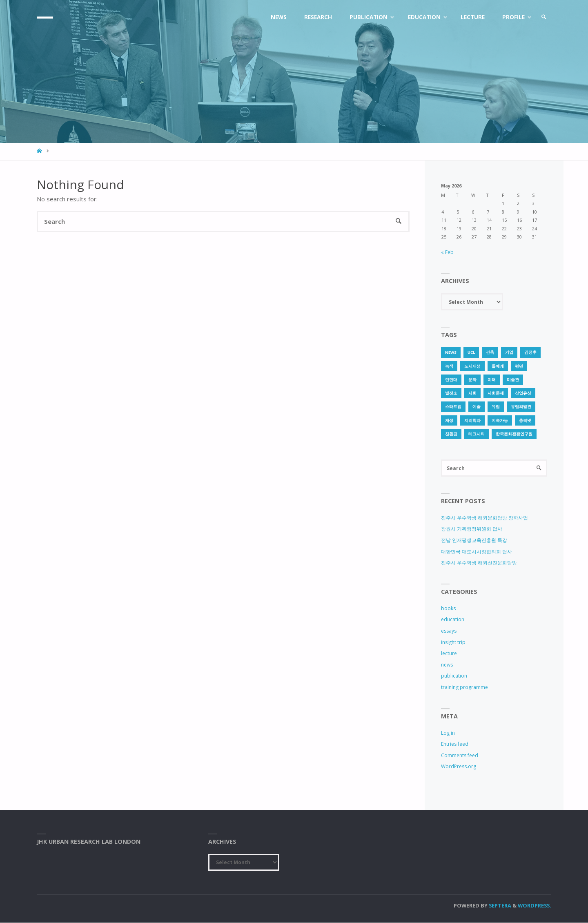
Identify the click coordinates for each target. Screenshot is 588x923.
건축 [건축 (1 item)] (490, 352)
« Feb (447, 252)
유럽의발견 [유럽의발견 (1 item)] (521, 407)
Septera (499, 906)
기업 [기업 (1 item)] (509, 352)
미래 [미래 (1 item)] (492, 380)
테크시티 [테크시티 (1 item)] (477, 434)
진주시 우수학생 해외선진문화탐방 (479, 563)
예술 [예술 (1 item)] (477, 407)
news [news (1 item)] (451, 352)
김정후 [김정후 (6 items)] (530, 352)
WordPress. (535, 906)
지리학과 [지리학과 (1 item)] (472, 420)
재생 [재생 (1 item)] (449, 420)
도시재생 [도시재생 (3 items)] (472, 366)
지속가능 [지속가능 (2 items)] (500, 420)
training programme (464, 687)
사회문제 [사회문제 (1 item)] (496, 393)
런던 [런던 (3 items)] (519, 366)
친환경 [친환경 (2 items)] (451, 434)
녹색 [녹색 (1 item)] (449, 366)
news (447, 665)
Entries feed (455, 744)
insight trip (453, 642)
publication (454, 676)
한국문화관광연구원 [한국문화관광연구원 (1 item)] (514, 434)
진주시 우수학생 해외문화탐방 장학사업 (484, 518)
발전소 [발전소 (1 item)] (451, 393)
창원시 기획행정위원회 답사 (472, 529)
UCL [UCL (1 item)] (471, 352)
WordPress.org (459, 767)
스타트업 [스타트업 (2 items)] (453, 407)
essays (449, 631)
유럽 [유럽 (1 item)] (496, 407)
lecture (449, 654)
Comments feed (460, 755)
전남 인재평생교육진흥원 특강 (474, 540)
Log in (448, 733)
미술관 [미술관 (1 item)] (513, 380)
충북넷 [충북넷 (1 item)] (525, 420)
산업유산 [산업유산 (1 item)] (523, 393)
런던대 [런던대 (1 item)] (451, 380)
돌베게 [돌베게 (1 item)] (498, 366)
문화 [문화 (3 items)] (472, 380)
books (448, 608)
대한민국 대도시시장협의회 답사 (477, 552)
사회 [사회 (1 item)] (472, 393)
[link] (543, 17)
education (453, 620)
